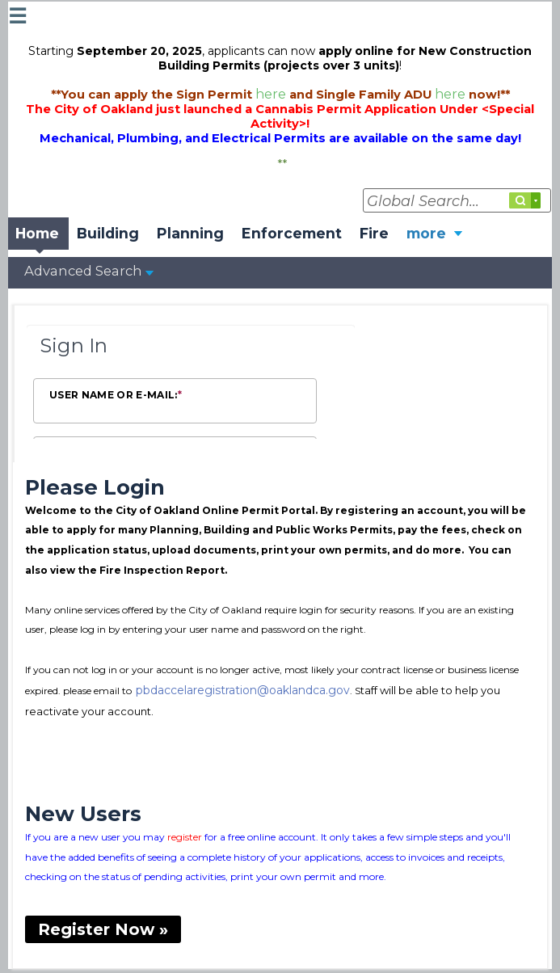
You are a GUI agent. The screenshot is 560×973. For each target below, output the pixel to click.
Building (108, 233)
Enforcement (292, 233)
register (185, 837)
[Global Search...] (457, 200)
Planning (190, 233)
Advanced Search (89, 271)
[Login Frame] (191, 384)
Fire (374, 233)
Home (37, 233)
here (272, 94)
